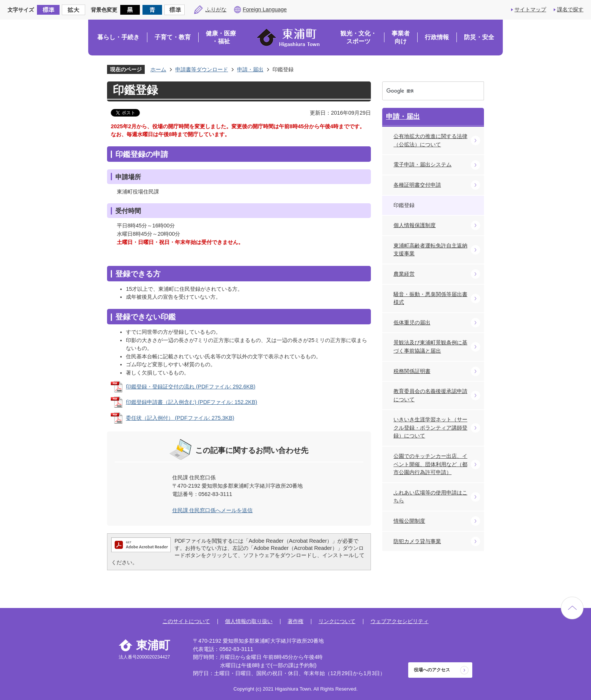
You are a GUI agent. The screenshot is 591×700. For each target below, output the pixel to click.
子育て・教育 (173, 37)
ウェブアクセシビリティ (400, 621)
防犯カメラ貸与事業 (417, 541)
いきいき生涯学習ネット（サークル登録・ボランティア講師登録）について (430, 428)
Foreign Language (265, 9)
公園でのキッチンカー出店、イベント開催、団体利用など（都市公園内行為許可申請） (430, 464)
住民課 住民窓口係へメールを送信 (213, 510)
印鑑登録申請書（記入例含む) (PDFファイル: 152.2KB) (191, 402)
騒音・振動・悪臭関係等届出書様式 (430, 298)
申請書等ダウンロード (202, 69)
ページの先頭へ (572, 608)
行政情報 (437, 37)
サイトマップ (530, 9)
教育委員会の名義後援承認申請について (430, 395)
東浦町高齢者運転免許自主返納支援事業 (430, 250)
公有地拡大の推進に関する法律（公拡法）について (430, 140)
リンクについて (337, 621)
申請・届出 (250, 69)
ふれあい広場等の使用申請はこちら (430, 497)
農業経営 (404, 274)
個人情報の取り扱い (249, 621)
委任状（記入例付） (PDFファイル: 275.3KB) (180, 418)
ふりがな (216, 9)
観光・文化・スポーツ (358, 38)
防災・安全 (479, 37)
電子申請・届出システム (423, 164)
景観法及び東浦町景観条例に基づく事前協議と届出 (430, 347)
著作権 (295, 621)
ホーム (158, 69)
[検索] (426, 91)
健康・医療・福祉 (221, 38)
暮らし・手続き (118, 37)
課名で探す (570, 9)
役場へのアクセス (432, 670)
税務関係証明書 (412, 371)
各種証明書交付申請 (417, 185)
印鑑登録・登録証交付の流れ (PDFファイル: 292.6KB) (191, 387)
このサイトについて (186, 621)
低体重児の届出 (412, 322)
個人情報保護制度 (415, 225)
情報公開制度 (409, 521)
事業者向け (401, 38)
